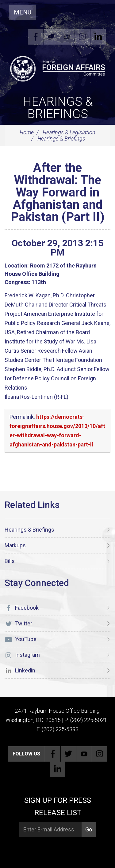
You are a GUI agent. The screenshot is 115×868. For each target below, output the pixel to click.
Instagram (82, 37)
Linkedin (98, 37)
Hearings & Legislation (69, 132)
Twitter (51, 37)
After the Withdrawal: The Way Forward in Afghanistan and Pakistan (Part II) (58, 192)
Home (27, 132)
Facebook (36, 37)
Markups (15, 545)
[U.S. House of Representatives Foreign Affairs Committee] (57, 68)
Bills (10, 561)
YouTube (67, 37)
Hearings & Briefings (58, 108)
